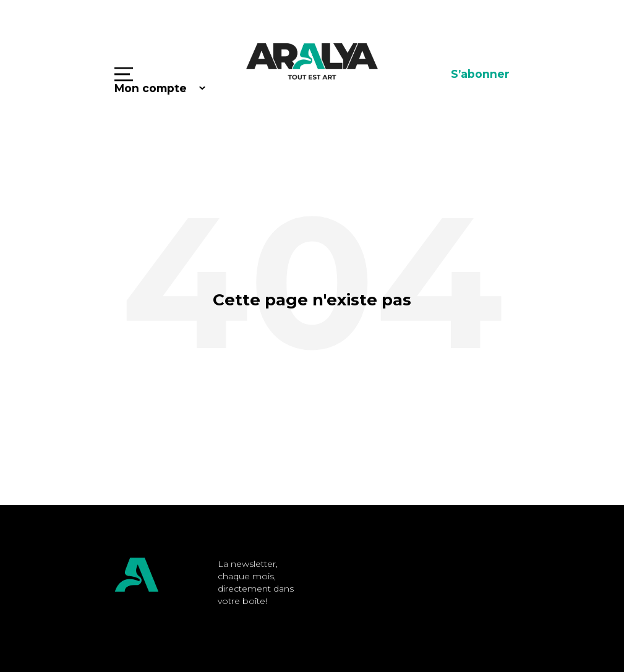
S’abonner (480, 74)
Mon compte (151, 88)
